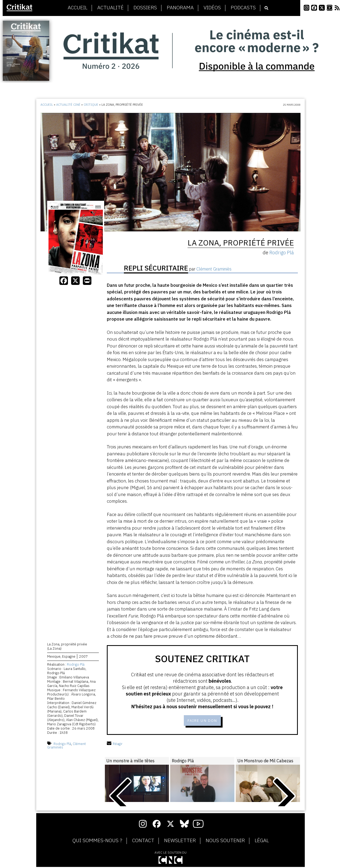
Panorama (180, 8)
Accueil (78, 8)
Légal (262, 842)
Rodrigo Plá (76, 666)
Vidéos (212, 8)
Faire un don (202, 721)
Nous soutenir (225, 842)
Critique (91, 105)
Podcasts (243, 8)
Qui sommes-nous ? (97, 842)
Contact (143, 842)
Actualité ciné (68, 105)
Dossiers (145, 8)
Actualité (110, 8)
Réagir (115, 745)
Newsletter (180, 842)
